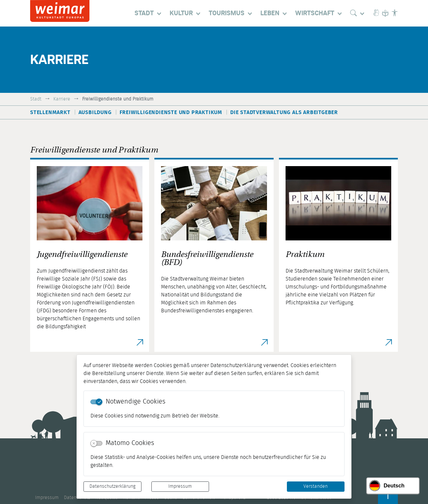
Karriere (62, 99)
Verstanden (316, 486)
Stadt (36, 99)
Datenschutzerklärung (112, 486)
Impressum (180, 486)
